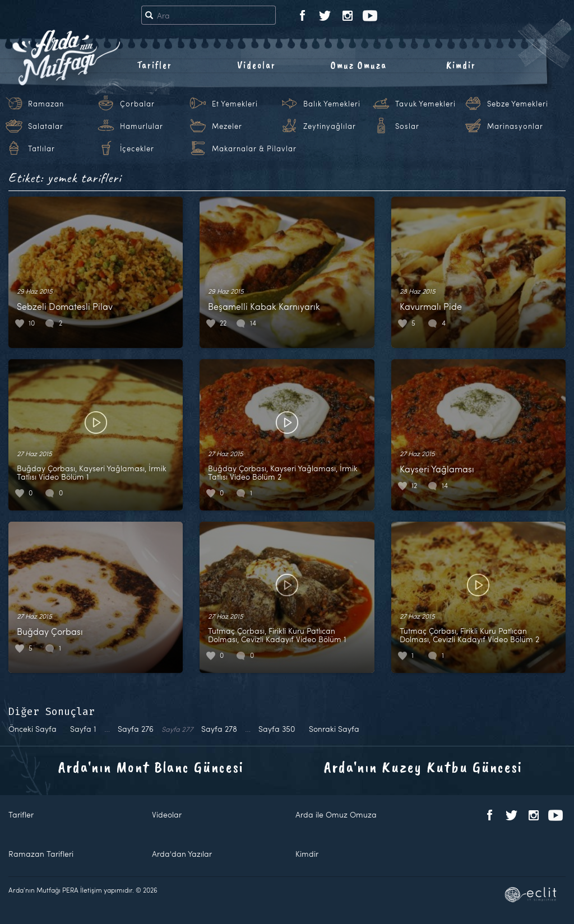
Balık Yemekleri (332, 104)
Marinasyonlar (515, 126)
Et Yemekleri (235, 104)
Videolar (256, 65)
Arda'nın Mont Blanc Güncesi (151, 767)
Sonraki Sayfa (334, 729)
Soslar (407, 126)
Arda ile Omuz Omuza (336, 814)
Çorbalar (137, 104)
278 (219, 729)
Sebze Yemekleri (518, 104)
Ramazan (46, 104)
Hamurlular (142, 126)
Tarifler (154, 65)
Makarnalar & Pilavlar (254, 148)
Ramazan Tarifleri (41, 854)
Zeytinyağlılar (330, 126)
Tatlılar (41, 148)
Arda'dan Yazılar (182, 854)
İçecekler (137, 148)
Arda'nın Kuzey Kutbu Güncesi (423, 767)
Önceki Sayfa (33, 729)
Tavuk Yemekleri (425, 104)
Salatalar (46, 126)
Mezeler (227, 126)
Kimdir (461, 65)
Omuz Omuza (359, 65)
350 (277, 729)
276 (136, 729)
